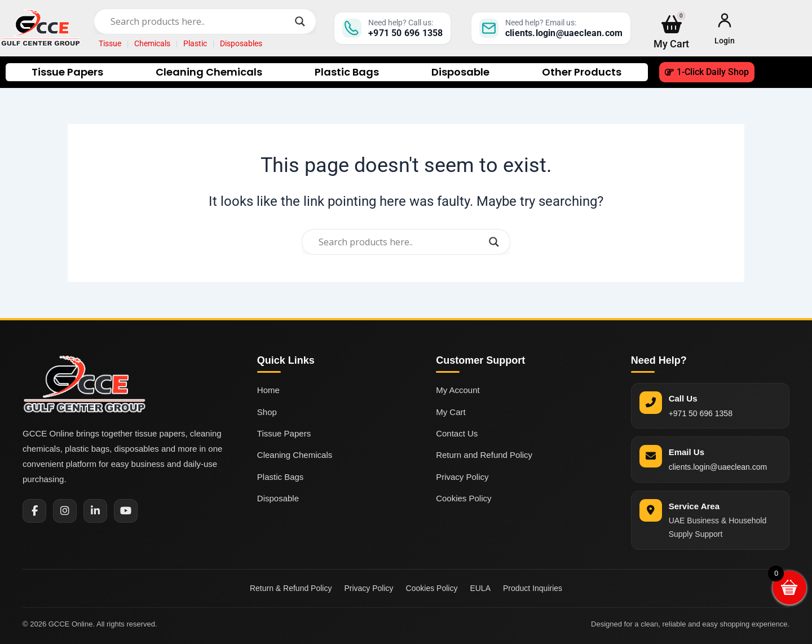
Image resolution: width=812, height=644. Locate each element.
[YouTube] (126, 511)
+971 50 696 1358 (701, 413)
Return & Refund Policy (291, 588)
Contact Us (457, 433)
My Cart (451, 412)
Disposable (460, 72)
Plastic (195, 43)
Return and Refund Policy (484, 455)
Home (268, 390)
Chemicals (152, 43)
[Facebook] (34, 511)
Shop (267, 412)
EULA (480, 588)
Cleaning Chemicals (209, 72)
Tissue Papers (67, 72)
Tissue (110, 43)
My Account (458, 390)
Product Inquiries (533, 588)
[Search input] (200, 21)
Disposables (241, 43)
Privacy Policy (462, 477)
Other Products (582, 72)
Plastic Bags (347, 72)
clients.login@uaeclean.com (718, 467)
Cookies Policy (464, 498)
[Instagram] (65, 511)
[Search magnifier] (300, 21)
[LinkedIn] (95, 511)
